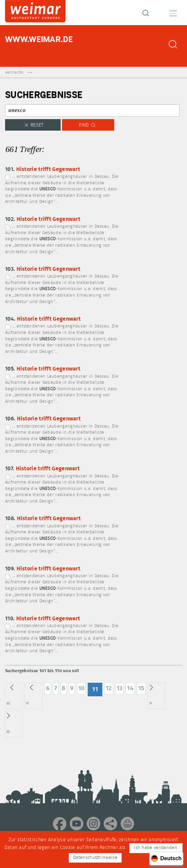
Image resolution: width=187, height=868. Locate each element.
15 (141, 688)
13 (120, 688)
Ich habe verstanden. (156, 848)
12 (109, 688)
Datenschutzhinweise (95, 858)
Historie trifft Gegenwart (48, 169)
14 (130, 688)
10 (81, 688)
